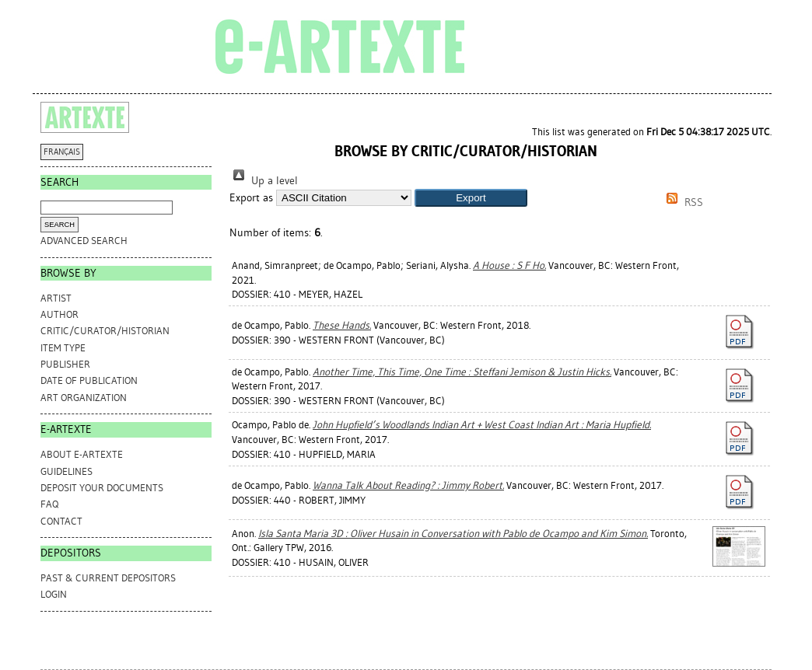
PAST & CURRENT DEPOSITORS (108, 578)
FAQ (49, 504)
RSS (682, 202)
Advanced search (84, 241)
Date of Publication (89, 380)
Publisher (65, 364)
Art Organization (84, 398)
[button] (471, 198)
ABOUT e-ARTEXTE (82, 454)
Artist (56, 298)
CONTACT (61, 521)
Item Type (63, 348)
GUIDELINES (66, 471)
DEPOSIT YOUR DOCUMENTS (102, 488)
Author (59, 314)
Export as (251, 198)
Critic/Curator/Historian (105, 331)
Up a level (264, 181)
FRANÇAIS (62, 152)
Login (54, 594)
